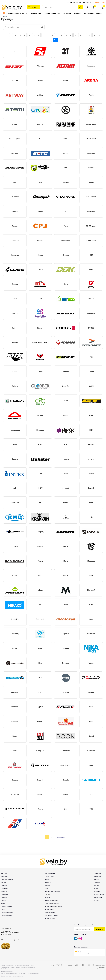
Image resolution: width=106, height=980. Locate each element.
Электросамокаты (7, 916)
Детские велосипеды (52, 13)
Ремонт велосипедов (51, 901)
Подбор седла (49, 910)
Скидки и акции (49, 877)
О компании (97, 877)
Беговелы (67, 13)
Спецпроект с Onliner (51, 916)
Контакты (97, 901)
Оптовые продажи (99, 895)
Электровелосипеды (7, 913)
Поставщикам (98, 898)
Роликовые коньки (7, 907)
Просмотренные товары (52, 892)
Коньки (3, 904)
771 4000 (69, 2)
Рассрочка (48, 883)
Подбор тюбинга (50, 919)
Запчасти (100, 13)
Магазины (48, 880)
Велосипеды (36, 13)
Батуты (3, 901)
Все (55, 40)
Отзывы (96, 886)
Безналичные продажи (52, 904)
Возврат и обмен (50, 913)
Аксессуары (89, 13)
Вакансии (97, 883)
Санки (3, 910)
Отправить (99, 929)
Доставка (48, 886)
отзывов (84, 954)
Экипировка (5, 895)
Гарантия (48, 898)
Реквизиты (97, 892)
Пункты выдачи (6, 928)
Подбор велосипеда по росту (16, 13)
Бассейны (4, 898)
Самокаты (77, 13)
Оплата (47, 889)
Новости (96, 880)
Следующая (61, 837)
